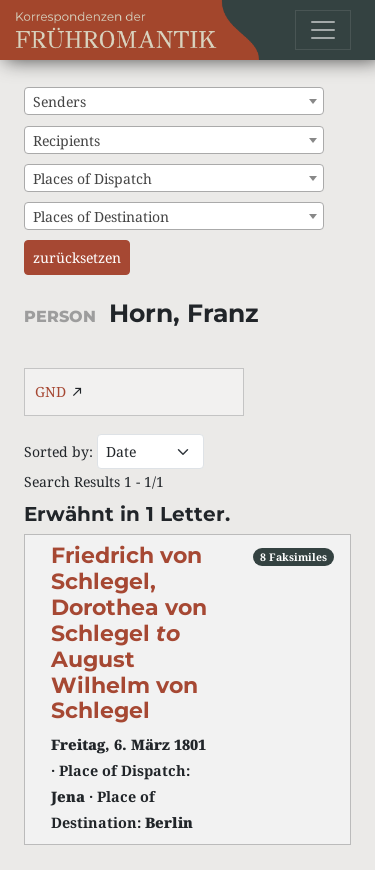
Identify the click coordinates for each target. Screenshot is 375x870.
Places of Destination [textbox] (101, 216)
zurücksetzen (77, 257)
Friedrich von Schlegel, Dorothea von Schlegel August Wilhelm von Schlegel (129, 632)
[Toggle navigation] (323, 30)
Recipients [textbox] (66, 140)
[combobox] (174, 101)
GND (50, 391)
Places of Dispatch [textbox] (92, 178)
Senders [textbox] (59, 101)
